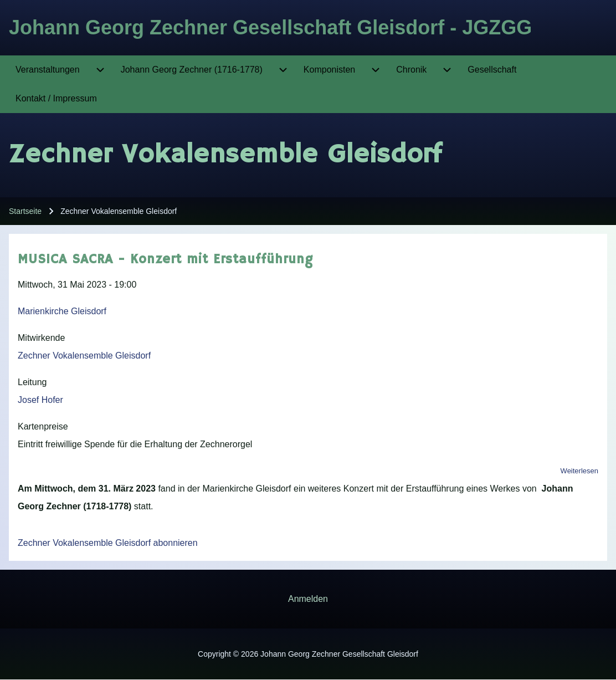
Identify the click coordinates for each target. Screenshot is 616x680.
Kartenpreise (43, 426)
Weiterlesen (579, 471)
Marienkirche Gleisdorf (62, 311)
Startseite (25, 211)
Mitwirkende (41, 338)
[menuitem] (48, 70)
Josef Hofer (40, 400)
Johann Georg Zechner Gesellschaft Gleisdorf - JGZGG (270, 27)
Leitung (32, 382)
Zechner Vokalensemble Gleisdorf (84, 356)
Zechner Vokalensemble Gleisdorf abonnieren (108, 543)
